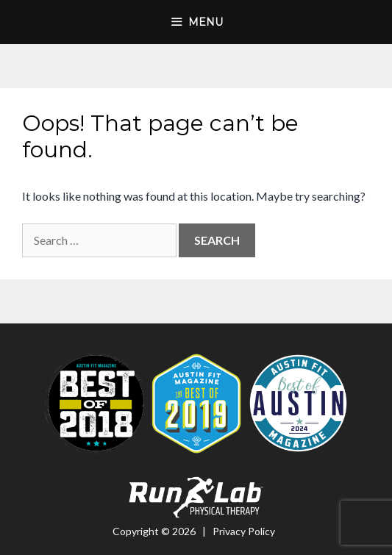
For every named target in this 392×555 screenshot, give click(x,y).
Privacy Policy (244, 531)
